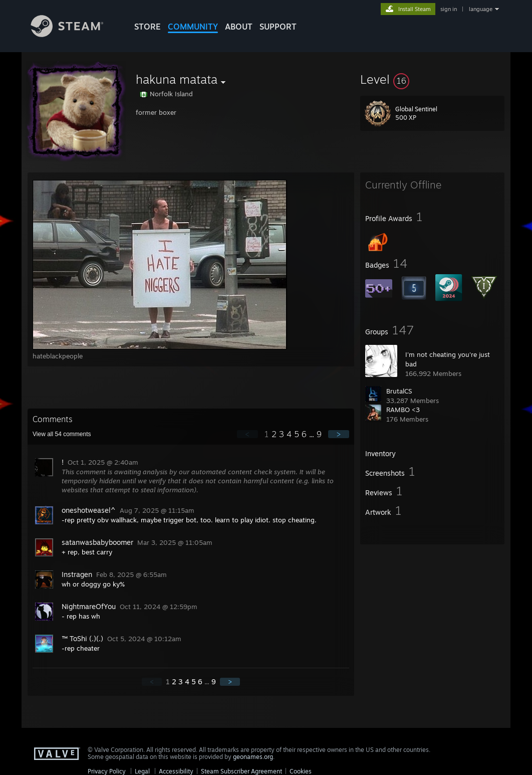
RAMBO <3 (403, 410)
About (239, 27)
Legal (142, 771)
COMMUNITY (193, 27)
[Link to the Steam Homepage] (75, 34)
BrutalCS (399, 391)
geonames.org (253, 757)
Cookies (301, 771)
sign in (449, 9)
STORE (148, 27)
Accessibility (176, 771)
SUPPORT (278, 27)
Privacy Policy (107, 771)
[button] (432, 79)
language (481, 9)
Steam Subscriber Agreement (241, 771)
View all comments (62, 434)
